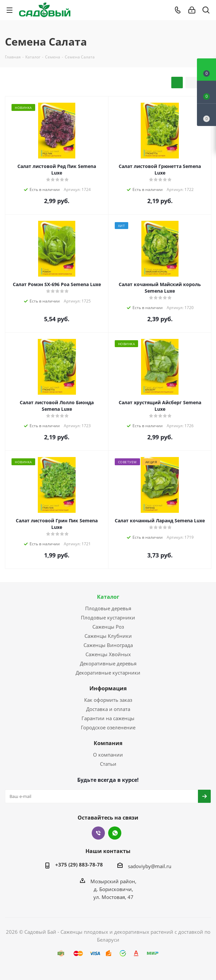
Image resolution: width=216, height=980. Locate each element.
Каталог (108, 597)
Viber (98, 833)
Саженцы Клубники (108, 636)
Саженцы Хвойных (108, 654)
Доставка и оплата (108, 709)
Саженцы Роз (108, 627)
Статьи (108, 764)
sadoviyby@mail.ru (150, 866)
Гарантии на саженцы (108, 718)
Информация (108, 688)
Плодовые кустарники (108, 617)
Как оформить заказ (108, 700)
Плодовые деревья (108, 608)
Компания (108, 743)
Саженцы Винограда (108, 645)
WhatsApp (115, 833)
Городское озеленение (108, 727)
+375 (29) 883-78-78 (79, 865)
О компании (108, 755)
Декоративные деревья (108, 663)
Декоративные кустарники (108, 673)
